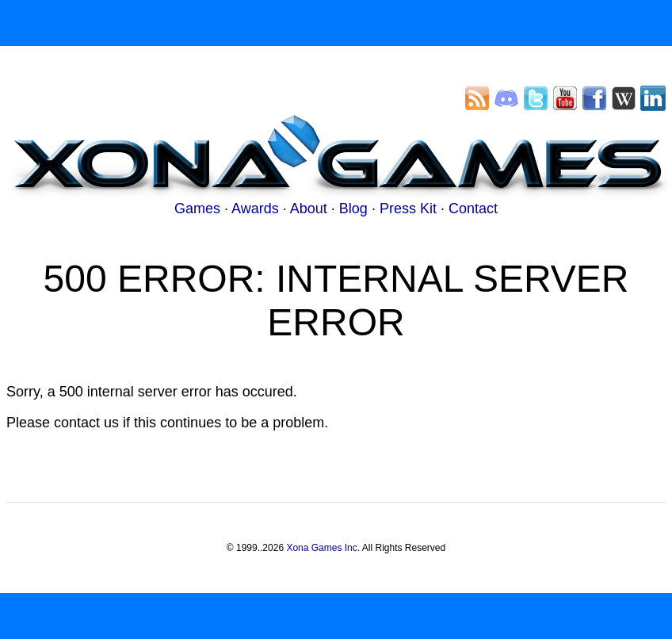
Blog (353, 209)
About (309, 209)
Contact (473, 209)
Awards (255, 209)
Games (197, 209)
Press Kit (408, 209)
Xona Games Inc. (323, 548)
